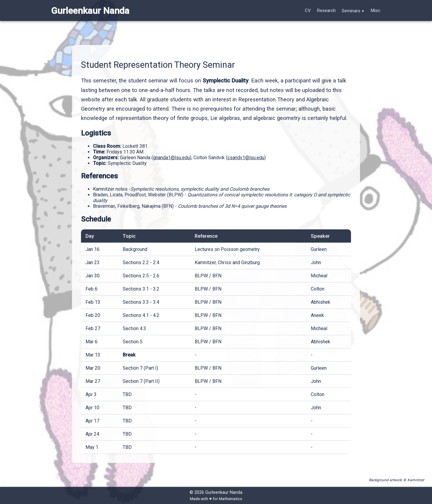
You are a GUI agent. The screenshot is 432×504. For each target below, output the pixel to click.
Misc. (376, 10)
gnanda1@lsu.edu (171, 158)
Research (326, 10)
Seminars (351, 11)
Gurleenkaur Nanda (90, 11)
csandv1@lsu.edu (246, 158)
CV (308, 10)
